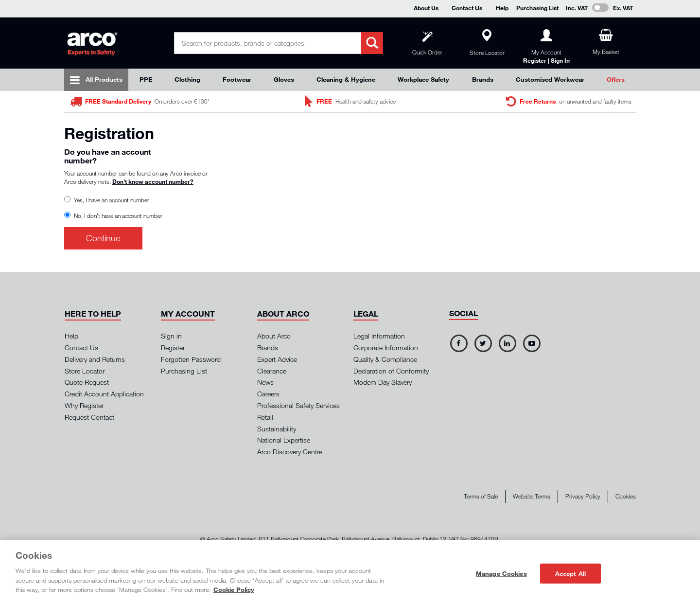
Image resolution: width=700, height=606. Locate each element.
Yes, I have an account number (109, 200)
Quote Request (87, 382)
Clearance (272, 371)
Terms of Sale (481, 496)
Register (173, 348)
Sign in (171, 336)
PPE (146, 79)
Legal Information (379, 336)
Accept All (570, 573)
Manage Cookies (501, 573)
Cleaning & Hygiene (346, 79)
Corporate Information (386, 348)
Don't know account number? (153, 181)
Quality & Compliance (385, 359)
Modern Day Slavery (383, 382)
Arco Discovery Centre (290, 452)
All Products (104, 79)
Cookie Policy (234, 589)
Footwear (237, 79)
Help (502, 8)
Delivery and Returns (95, 359)
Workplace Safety (423, 79)
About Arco (274, 336)
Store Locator (85, 371)
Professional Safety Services (298, 405)
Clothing (187, 79)
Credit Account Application (104, 394)
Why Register (84, 405)
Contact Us (467, 8)
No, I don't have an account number (116, 215)
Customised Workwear (550, 79)
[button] (93, 314)
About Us (426, 8)
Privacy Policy (583, 496)
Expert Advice (277, 359)
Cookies (626, 496)
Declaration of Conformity (391, 371)
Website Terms (532, 496)
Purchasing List (537, 8)
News (265, 382)
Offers (616, 79)
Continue (103, 238)
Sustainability (277, 429)
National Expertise (284, 440)
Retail (265, 417)
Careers (268, 394)
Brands (483, 79)
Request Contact (89, 417)
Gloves (284, 79)
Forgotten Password (191, 359)
